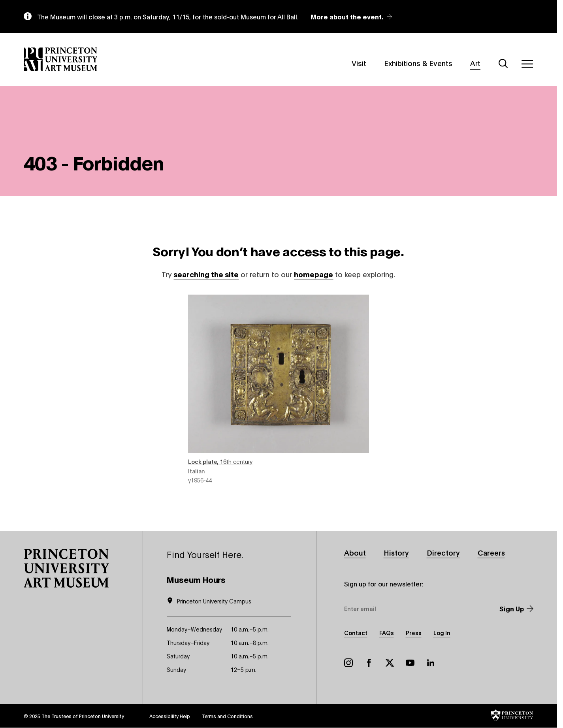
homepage (314, 274)
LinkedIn (431, 663)
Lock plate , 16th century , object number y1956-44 (279, 389)
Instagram (348, 663)
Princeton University (102, 716)
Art (475, 62)
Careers (491, 552)
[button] (66, 568)
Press (414, 633)
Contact (356, 633)
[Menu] (527, 64)
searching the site (206, 274)
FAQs (387, 633)
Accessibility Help (170, 716)
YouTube (410, 663)
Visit (359, 62)
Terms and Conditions (227, 716)
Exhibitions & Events (418, 62)
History (396, 552)
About (355, 552)
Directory (443, 552)
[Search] (503, 64)
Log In (442, 633)
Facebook (369, 663)
